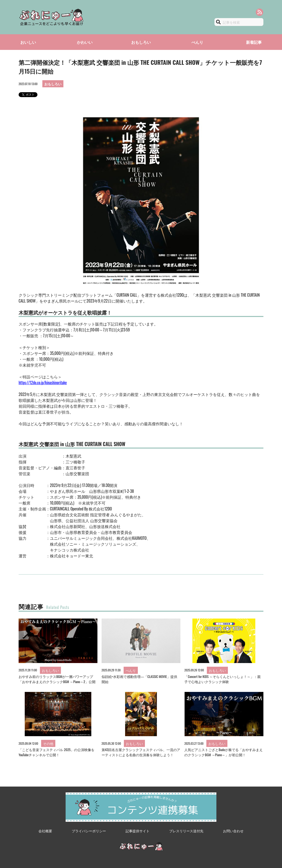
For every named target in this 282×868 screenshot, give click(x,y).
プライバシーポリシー (89, 831)
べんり (197, 42)
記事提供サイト (138, 831)
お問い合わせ (233, 831)
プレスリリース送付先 (186, 831)
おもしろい (141, 42)
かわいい (85, 42)
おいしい (28, 42)
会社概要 (45, 831)
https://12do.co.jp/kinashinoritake (43, 383)
